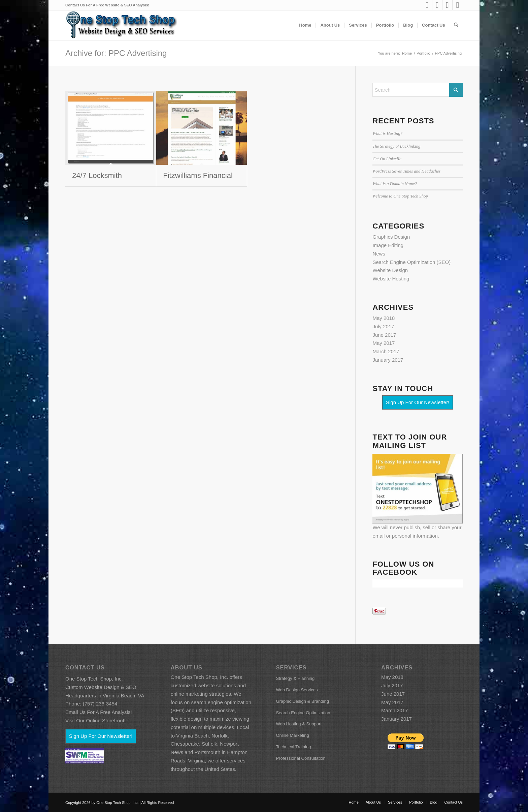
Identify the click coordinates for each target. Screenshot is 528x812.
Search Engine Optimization (303, 713)
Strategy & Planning (295, 678)
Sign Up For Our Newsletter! (418, 402)
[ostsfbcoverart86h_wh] (121, 25)
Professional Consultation (301, 758)
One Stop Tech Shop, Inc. (94, 679)
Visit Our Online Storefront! (95, 720)
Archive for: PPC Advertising (116, 53)
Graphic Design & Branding (302, 701)
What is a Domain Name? (395, 184)
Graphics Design (391, 237)
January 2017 (388, 360)
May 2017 (384, 343)
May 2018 (384, 318)
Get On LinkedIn (387, 159)
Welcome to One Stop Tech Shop (400, 196)
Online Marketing (292, 735)
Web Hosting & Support (299, 724)
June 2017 (384, 335)
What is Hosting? (387, 133)
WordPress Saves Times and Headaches (406, 171)
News (379, 254)
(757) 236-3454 (100, 704)
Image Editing (388, 245)
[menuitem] (305, 25)
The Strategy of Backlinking (396, 146)
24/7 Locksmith (97, 175)
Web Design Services (297, 690)
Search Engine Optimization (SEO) (411, 262)
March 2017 (386, 351)
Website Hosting (391, 279)
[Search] (456, 25)
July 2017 (383, 326)
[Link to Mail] (447, 5)
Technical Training (293, 747)
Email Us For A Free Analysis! (99, 712)
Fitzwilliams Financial (198, 175)
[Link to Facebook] (437, 5)
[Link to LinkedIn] (427, 5)
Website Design (390, 270)
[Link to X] (458, 5)
